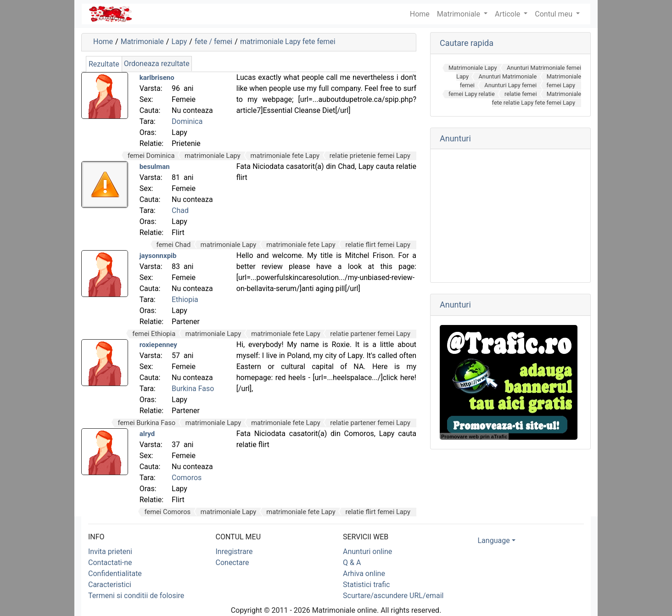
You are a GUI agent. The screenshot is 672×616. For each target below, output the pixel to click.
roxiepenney (158, 345)
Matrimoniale (459, 14)
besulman (155, 167)
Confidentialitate (115, 574)
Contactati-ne (110, 563)
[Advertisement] (510, 216)
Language (494, 540)
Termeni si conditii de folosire (136, 596)
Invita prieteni (110, 552)
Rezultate (104, 64)
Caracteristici (110, 585)
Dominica (187, 121)
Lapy (179, 42)
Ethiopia (185, 300)
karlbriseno (157, 78)
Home (103, 42)
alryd (147, 434)
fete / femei (213, 42)
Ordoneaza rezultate (157, 64)
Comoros (187, 478)
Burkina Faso (193, 389)
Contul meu (554, 14)
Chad (180, 210)
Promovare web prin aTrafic (474, 437)
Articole (508, 14)
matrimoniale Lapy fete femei (288, 42)
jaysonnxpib (158, 256)
